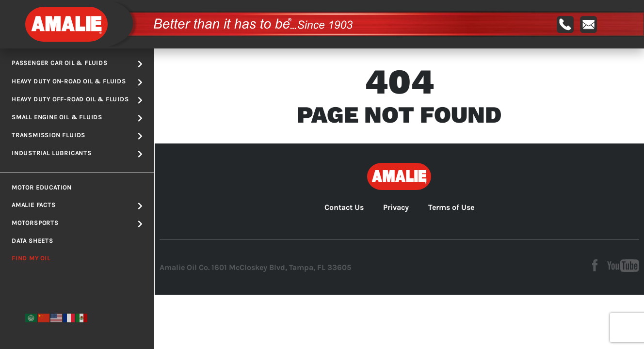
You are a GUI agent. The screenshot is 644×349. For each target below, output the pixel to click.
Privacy (396, 207)
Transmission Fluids (77, 136)
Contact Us (344, 207)
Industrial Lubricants (77, 154)
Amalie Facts (77, 206)
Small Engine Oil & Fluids (77, 118)
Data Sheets (32, 241)
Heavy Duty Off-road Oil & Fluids (77, 100)
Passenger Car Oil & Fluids (77, 63)
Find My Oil (31, 258)
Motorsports (77, 223)
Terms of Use (451, 207)
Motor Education (42, 187)
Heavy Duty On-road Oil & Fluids (77, 82)
